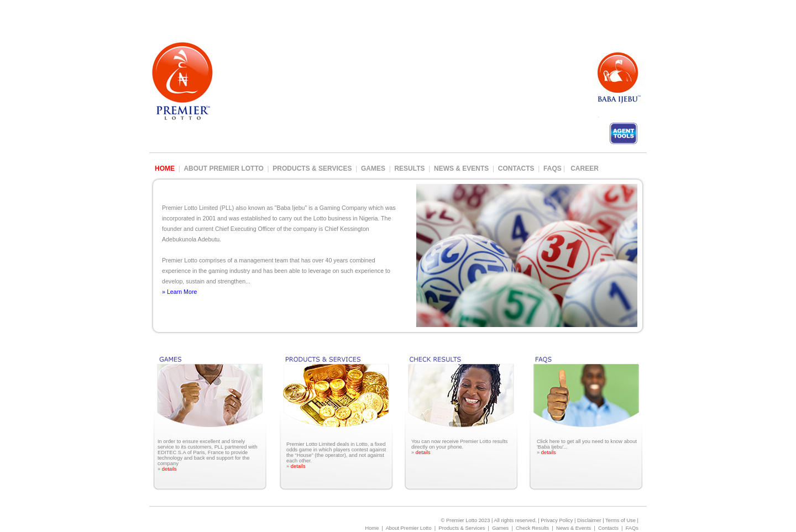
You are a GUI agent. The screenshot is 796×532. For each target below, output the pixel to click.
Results (409, 168)
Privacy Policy (557, 520)
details (169, 469)
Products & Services (312, 168)
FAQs (553, 168)
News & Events (461, 168)
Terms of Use (620, 520)
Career (585, 168)
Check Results (532, 528)
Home (372, 528)
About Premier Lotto (223, 168)
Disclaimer (589, 520)
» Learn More (179, 292)
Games (373, 168)
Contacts (516, 168)
